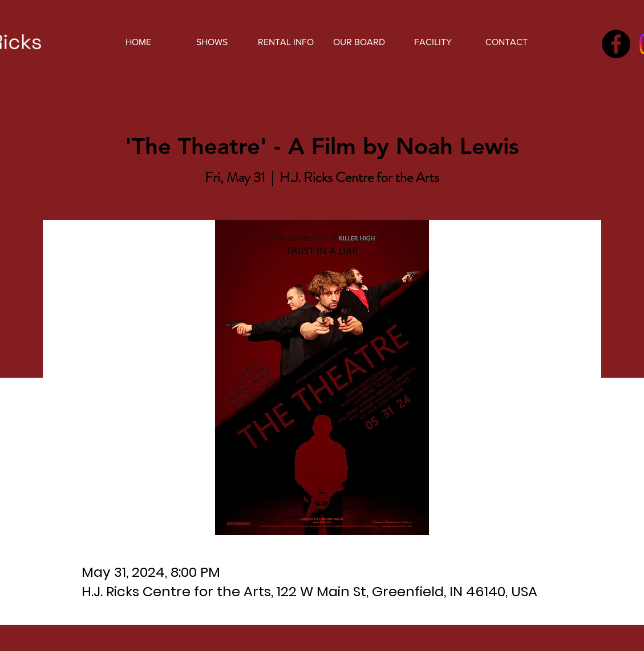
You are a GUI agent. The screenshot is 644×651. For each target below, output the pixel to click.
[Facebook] (616, 44)
